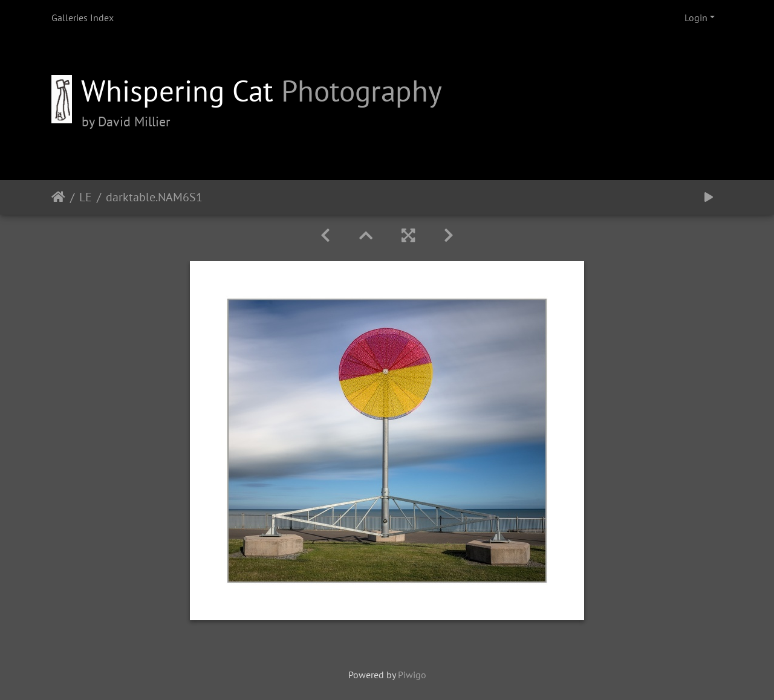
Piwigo (412, 675)
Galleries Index (83, 18)
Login (696, 18)
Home (58, 197)
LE (86, 197)
